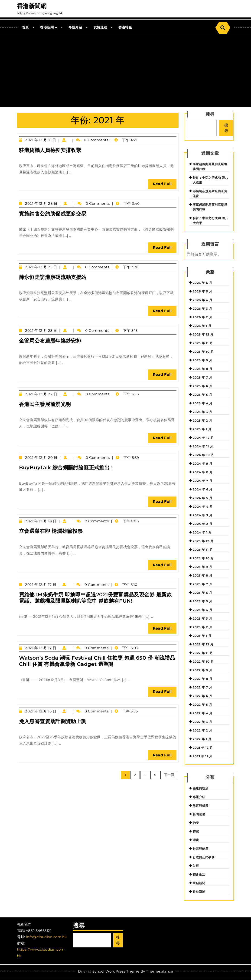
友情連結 (100, 27)
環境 (196, 840)
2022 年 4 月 (203, 713)
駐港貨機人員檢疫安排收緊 (50, 150)
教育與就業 (201, 805)
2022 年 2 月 (202, 730)
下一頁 (169, 775)
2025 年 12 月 (203, 334)
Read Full (165, 185)
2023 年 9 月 (202, 567)
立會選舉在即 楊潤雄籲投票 (51, 531)
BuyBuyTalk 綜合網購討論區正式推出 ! (66, 468)
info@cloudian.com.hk (46, 937)
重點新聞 (199, 883)
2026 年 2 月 (202, 317)
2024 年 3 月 (203, 515)
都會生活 (199, 874)
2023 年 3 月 (202, 618)
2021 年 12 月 (203, 748)
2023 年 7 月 (202, 584)
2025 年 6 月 (202, 386)
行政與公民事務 (204, 857)
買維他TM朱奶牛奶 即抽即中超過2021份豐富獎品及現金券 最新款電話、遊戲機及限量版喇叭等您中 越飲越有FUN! (95, 598)
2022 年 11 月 (203, 653)
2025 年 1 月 (202, 429)
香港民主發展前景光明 (45, 404)
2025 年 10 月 (203, 352)
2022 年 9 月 (202, 670)
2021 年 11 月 (202, 756)
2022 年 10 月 (203, 661)
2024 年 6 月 (203, 489)
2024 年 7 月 (203, 481)
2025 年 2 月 (202, 420)
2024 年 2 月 (203, 524)
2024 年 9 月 (203, 463)
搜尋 (210, 114)
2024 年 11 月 (203, 446)
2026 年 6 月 (202, 283)
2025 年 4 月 (203, 403)
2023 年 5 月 (202, 601)
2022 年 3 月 (202, 722)
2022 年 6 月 (202, 696)
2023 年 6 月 (202, 593)
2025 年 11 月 (203, 343)
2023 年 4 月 (203, 610)
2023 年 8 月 (203, 575)
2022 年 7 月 (202, 687)
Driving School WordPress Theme (109, 971)
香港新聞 (47, 27)
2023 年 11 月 (203, 550)
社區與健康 (201, 849)
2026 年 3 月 (202, 309)
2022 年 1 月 (202, 739)
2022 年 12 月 (203, 644)
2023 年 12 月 (203, 541)
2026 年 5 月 (202, 291)
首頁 (25, 27)
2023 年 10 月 (203, 558)
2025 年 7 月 (202, 377)
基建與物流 (201, 788)
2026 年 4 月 (203, 300)
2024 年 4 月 (203, 507)
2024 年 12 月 (203, 438)
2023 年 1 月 (202, 636)
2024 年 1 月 (202, 532)
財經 (196, 866)
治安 (196, 823)
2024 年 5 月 (203, 498)
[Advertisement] (125, 70)
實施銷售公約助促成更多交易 (53, 214)
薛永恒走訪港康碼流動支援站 (53, 277)
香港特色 (125, 27)
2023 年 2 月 (202, 627)
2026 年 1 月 (202, 326)
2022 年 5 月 (202, 705)
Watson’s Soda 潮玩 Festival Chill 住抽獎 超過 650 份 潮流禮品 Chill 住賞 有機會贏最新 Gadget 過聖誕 (97, 661)
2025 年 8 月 (203, 369)
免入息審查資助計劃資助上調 (53, 721)
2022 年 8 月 (203, 679)
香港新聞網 (32, 6)
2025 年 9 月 (202, 360)
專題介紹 (75, 27)
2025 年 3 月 (202, 412)
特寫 (196, 831)
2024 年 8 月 (203, 472)
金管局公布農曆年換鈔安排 (50, 341)
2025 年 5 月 (202, 395)
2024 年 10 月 (203, 455)
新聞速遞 (199, 814)
